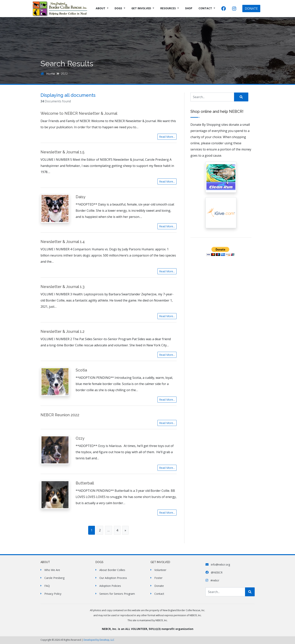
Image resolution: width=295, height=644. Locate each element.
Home (48, 74)
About (101, 8)
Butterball (85, 483)
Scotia (81, 370)
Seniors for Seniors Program (117, 594)
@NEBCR (214, 572)
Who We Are (52, 570)
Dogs (118, 8)
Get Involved (141, 8)
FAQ (47, 586)
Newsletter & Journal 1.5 (62, 152)
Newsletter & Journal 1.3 (63, 287)
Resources (168, 8)
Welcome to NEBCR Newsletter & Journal (79, 113)
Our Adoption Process (113, 578)
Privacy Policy (53, 594)
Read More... (167, 137)
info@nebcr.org (218, 565)
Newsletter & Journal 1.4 (63, 242)
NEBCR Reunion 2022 (60, 415)
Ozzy (80, 438)
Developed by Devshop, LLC (99, 640)
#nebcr (212, 580)
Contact (205, 8)
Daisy (81, 197)
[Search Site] (212, 97)
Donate (159, 586)
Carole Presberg (54, 578)
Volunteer (160, 570)
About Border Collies (112, 570)
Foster (158, 578)
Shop (189, 8)
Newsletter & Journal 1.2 (63, 331)
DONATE (251, 8)
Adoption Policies (110, 586)
